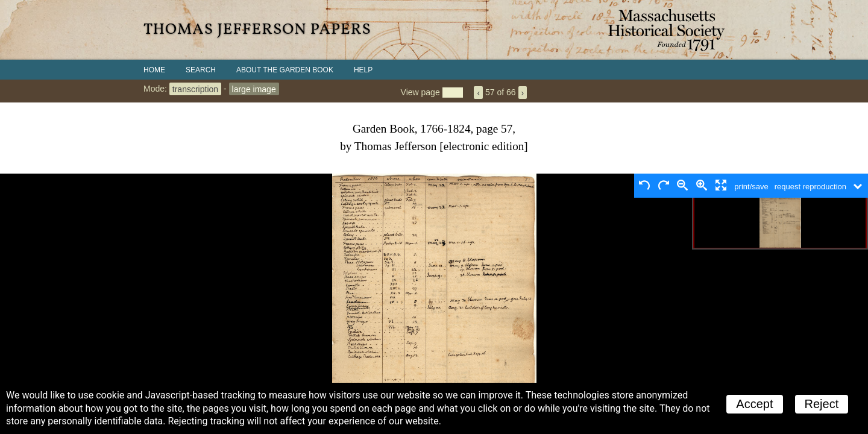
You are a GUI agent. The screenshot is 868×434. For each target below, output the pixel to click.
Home (154, 70)
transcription (195, 89)
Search (201, 70)
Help (363, 70)
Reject (822, 404)
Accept (754, 404)
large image (254, 89)
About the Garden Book (285, 70)
